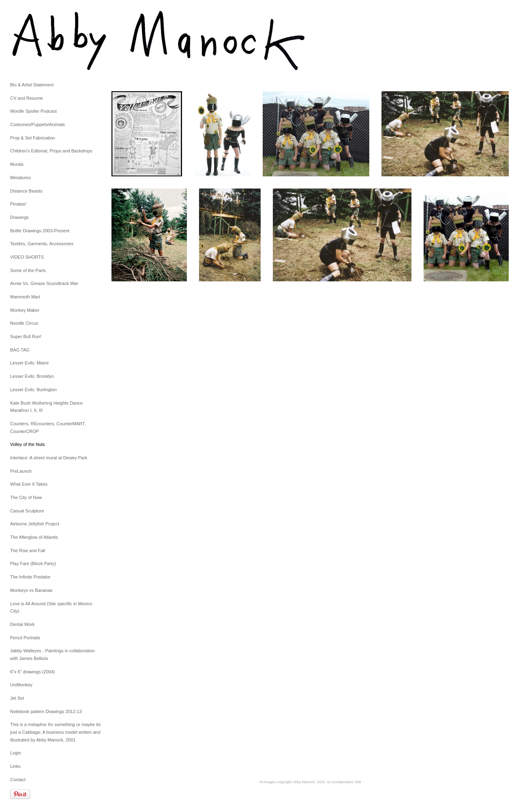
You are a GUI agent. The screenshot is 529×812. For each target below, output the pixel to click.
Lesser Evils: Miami (29, 363)
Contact (18, 780)
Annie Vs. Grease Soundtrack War (44, 283)
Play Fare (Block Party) (33, 563)
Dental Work (22, 624)
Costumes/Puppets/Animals (37, 124)
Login (16, 753)
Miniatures (20, 178)
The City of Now (26, 497)
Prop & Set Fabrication (33, 138)
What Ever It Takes (29, 484)
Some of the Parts (28, 270)
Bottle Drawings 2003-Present (40, 231)
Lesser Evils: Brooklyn (32, 376)
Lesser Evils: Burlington (33, 390)
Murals (17, 164)
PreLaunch (21, 471)
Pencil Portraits (25, 638)
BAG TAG (20, 350)
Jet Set (17, 698)
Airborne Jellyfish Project (35, 524)
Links (15, 766)
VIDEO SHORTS (27, 257)
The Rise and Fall (28, 551)
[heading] (30, 41)
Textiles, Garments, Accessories (42, 244)
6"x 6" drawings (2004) (33, 672)
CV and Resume (27, 98)
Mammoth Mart (25, 297)
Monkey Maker (25, 310)
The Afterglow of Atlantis (34, 537)
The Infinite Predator (30, 577)
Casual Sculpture (27, 511)
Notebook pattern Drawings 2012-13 (46, 711)
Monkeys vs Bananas (31, 590)
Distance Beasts (26, 191)
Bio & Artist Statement (32, 85)
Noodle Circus (24, 323)
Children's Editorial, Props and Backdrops (51, 151)
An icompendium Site (344, 782)
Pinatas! (18, 204)
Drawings (19, 217)
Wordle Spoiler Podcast (33, 111)
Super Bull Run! (26, 336)
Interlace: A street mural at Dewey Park (49, 458)
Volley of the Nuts (28, 444)
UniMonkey (21, 685)
